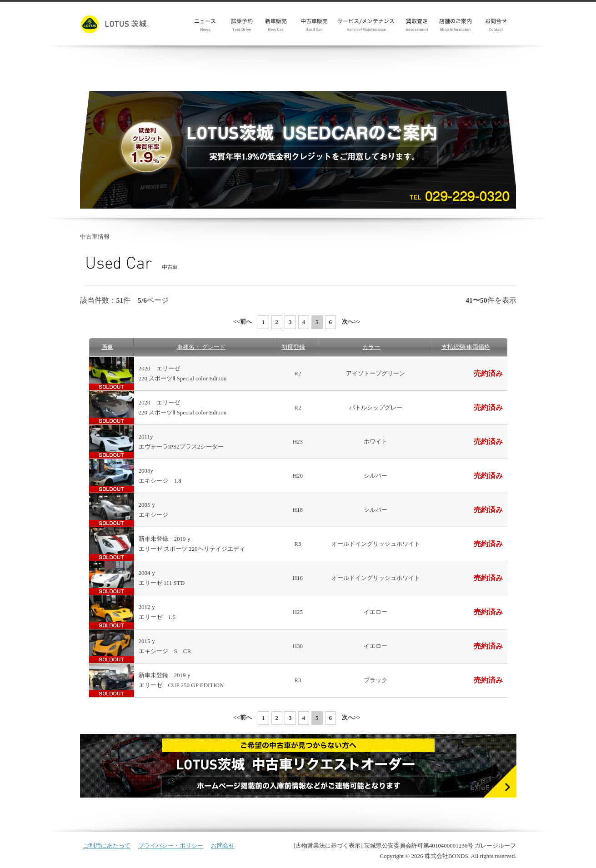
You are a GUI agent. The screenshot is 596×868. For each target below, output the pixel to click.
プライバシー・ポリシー (171, 846)
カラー (371, 347)
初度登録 (293, 347)
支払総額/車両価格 (466, 347)
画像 (107, 347)
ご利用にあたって (107, 846)
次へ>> (351, 322)
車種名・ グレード (201, 347)
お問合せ (223, 846)
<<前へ (243, 322)
